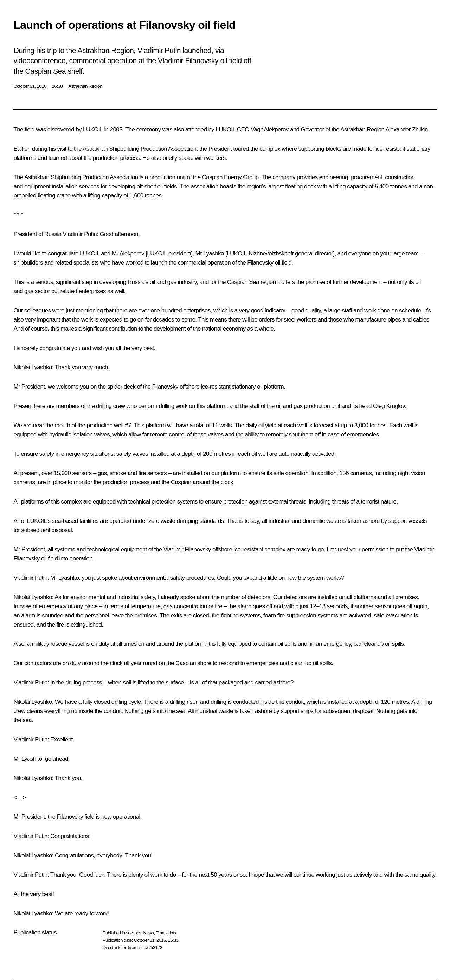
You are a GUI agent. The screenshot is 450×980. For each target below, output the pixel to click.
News (148, 933)
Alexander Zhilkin (407, 129)
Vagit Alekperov (270, 129)
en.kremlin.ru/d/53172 (142, 947)
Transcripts (166, 933)
